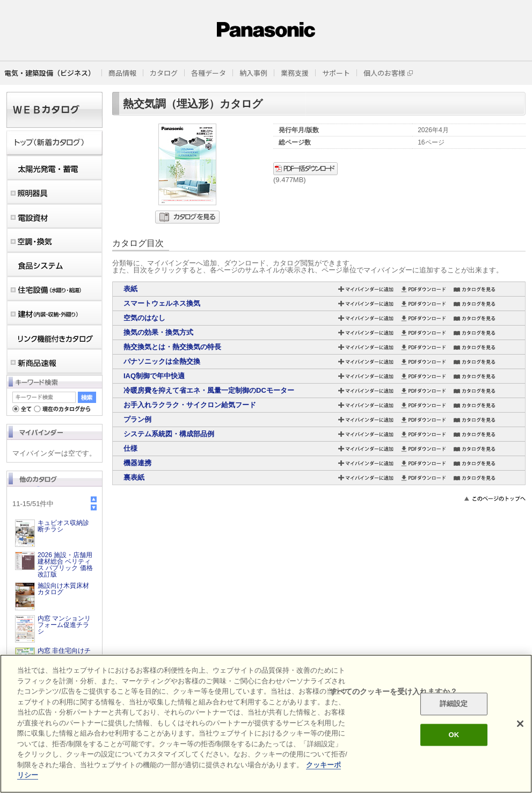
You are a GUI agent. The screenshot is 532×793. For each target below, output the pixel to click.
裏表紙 (134, 477)
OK (454, 735)
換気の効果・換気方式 (158, 332)
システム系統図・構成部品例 (169, 434)
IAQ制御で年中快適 (154, 376)
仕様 (130, 448)
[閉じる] (520, 724)
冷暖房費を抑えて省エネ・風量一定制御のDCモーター (209, 390)
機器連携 (137, 463)
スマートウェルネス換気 (162, 303)
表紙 (130, 289)
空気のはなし (144, 318)
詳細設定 (454, 704)
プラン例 (137, 419)
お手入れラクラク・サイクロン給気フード (190, 405)
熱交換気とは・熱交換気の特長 (172, 347)
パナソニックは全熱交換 (162, 361)
